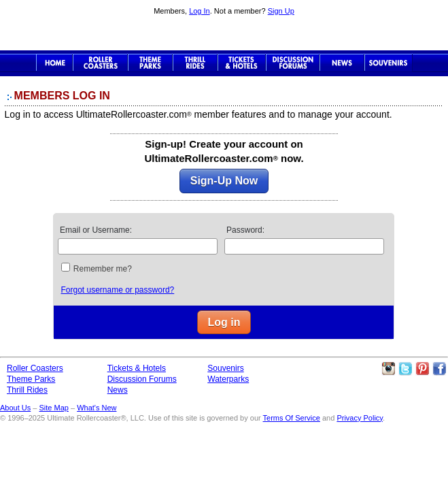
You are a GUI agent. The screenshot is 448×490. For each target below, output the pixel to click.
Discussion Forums (293, 63)
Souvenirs (389, 63)
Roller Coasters (35, 368)
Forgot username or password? (117, 290)
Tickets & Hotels (137, 368)
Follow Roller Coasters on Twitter (405, 369)
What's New (97, 408)
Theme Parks (150, 63)
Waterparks (228, 379)
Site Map (53, 408)
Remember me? (103, 269)
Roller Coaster (100, 63)
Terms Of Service (292, 418)
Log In (200, 11)
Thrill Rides (195, 63)
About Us (15, 408)
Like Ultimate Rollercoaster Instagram (388, 369)
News (342, 63)
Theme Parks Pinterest (422, 369)
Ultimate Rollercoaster (224, 35)
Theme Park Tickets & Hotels (242, 63)
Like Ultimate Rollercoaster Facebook (439, 369)
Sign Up (281, 11)
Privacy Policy (360, 418)
